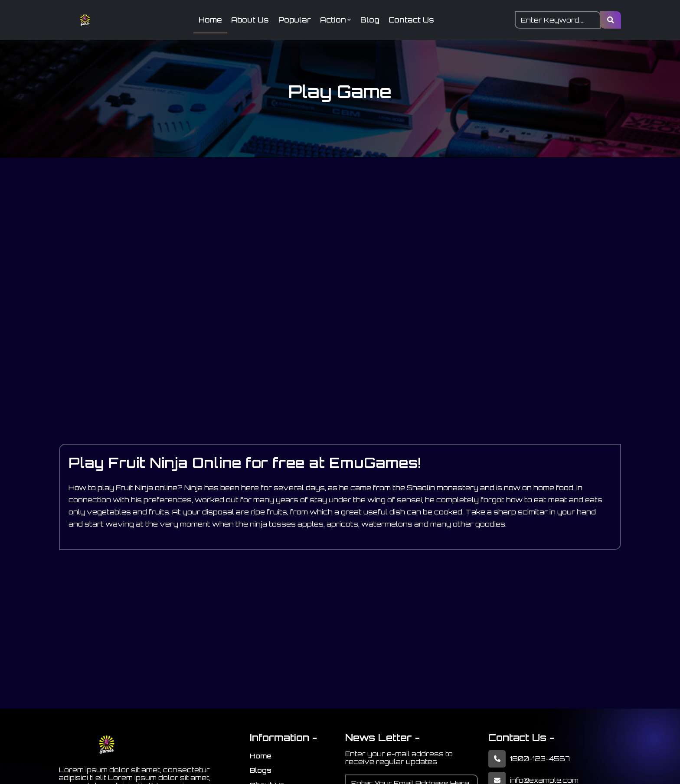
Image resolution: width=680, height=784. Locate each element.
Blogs (261, 772)
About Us (249, 20)
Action (336, 20)
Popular (294, 20)
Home (208, 20)
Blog (372, 20)
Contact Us (414, 20)
